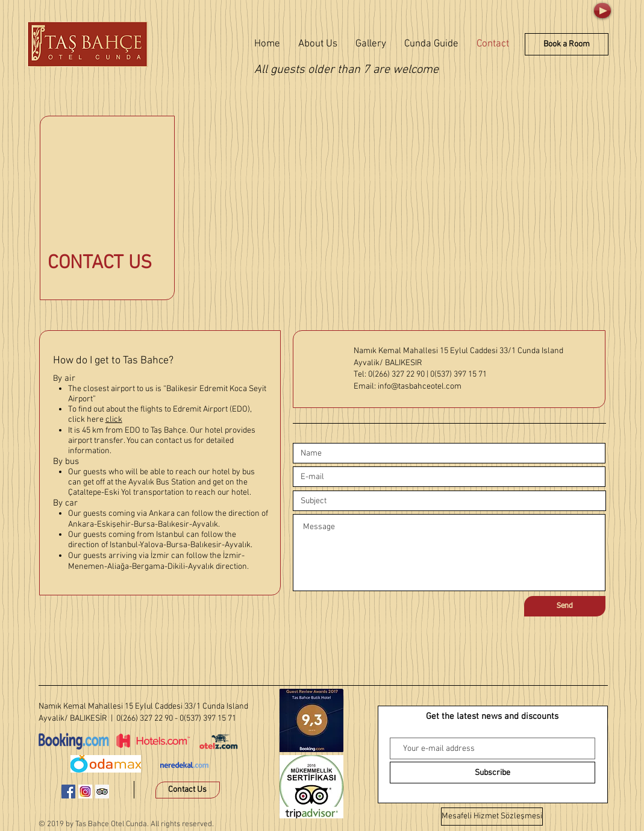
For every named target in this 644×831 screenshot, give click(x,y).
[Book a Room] (567, 44)
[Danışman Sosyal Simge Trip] (102, 792)
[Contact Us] (188, 790)
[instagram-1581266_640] (85, 792)
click (114, 420)
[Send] (565, 606)
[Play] (602, 11)
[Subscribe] (492, 773)
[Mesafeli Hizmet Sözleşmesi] (492, 817)
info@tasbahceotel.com (420, 387)
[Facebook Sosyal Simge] (68, 792)
